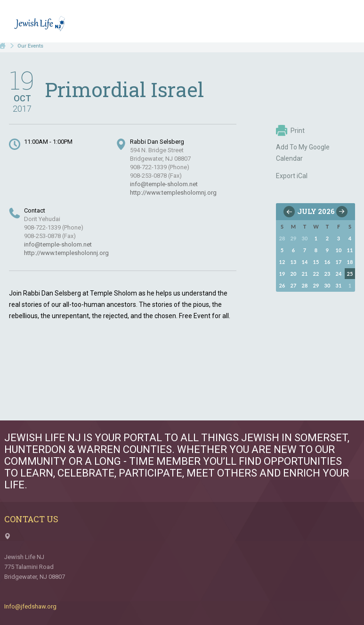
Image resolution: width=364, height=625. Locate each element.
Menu (344, 23)
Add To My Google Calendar (303, 153)
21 (305, 274)
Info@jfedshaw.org (30, 606)
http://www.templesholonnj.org (66, 253)
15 (316, 262)
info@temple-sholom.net (164, 184)
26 (282, 285)
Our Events (30, 46)
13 (294, 262)
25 (350, 274)
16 (328, 262)
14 (305, 262)
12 (282, 262)
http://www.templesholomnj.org (173, 193)
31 (339, 285)
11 (350, 250)
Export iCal (292, 176)
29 (316, 285)
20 (294, 274)
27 (294, 285)
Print (290, 131)
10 (339, 250)
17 (339, 262)
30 (328, 285)
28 (305, 285)
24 (339, 274)
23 (328, 274)
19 (282, 274)
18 (350, 262)
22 (316, 274)
